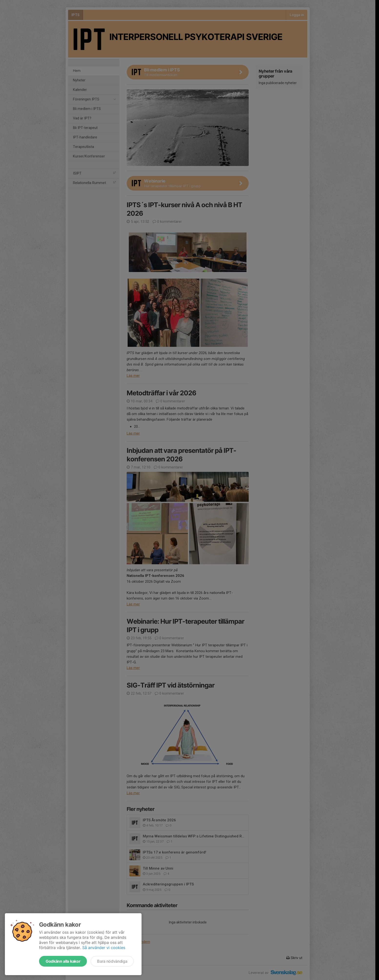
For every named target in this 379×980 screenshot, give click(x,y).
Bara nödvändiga (112, 961)
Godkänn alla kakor (63, 961)
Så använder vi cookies (104, 948)
